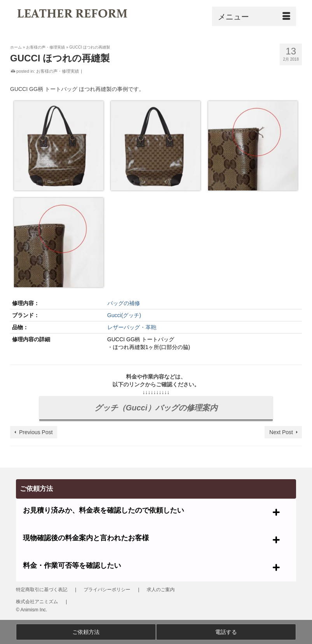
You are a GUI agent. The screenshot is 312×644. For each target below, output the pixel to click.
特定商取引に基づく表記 (42, 590)
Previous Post (36, 432)
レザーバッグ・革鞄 (132, 327)
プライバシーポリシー (107, 590)
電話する (226, 632)
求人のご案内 (161, 590)
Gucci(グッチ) (124, 315)
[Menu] (254, 16)
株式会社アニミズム (37, 602)
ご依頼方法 (86, 632)
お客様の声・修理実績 (58, 71)
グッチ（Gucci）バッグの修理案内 (156, 408)
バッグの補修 (124, 303)
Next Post (281, 432)
